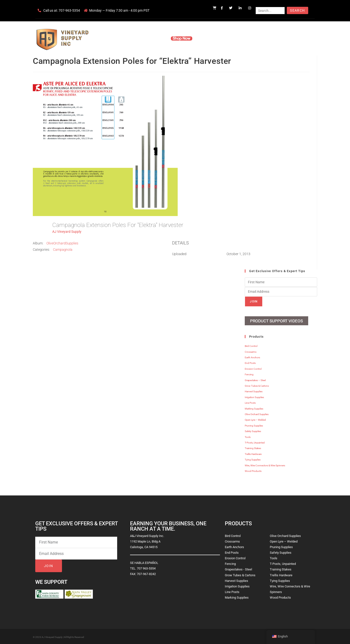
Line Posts (250, 402)
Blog (250, 38)
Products (156, 38)
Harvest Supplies (254, 391)
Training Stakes (253, 447)
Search (297, 10)
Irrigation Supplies (254, 397)
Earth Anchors (252, 357)
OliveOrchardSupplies (62, 243)
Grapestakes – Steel (255, 379)
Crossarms (251, 351)
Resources (208, 38)
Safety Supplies (253, 431)
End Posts (250, 362)
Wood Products (253, 470)
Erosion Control (253, 368)
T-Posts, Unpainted (255, 442)
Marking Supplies (254, 408)
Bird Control (251, 345)
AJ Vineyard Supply (67, 232)
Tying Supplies (253, 459)
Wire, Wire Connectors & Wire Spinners (265, 464)
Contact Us (231, 38)
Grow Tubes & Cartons (257, 385)
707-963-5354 (69, 10)
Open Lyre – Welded (255, 419)
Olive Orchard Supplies (257, 414)
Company (135, 38)
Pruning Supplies (254, 425)
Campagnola (63, 250)
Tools (248, 436)
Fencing (249, 374)
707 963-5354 (146, 568)
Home (117, 38)
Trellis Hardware (253, 453)
